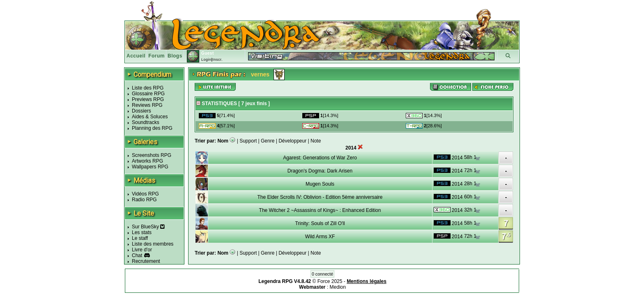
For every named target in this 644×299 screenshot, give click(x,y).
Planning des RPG (152, 128)
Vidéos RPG (145, 194)
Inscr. (217, 60)
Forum (156, 56)
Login (206, 60)
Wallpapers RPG (150, 167)
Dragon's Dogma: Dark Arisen (320, 171)
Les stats (142, 232)
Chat (137, 255)
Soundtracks (146, 122)
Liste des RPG (148, 88)
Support (248, 141)
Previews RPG (148, 99)
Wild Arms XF (320, 237)
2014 (457, 158)
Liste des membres (153, 244)
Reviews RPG (147, 105)
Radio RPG (144, 200)
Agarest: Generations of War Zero (320, 158)
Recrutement (146, 261)
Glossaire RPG (148, 94)
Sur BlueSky (148, 227)
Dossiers (141, 111)
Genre (268, 141)
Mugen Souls (320, 184)
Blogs (175, 56)
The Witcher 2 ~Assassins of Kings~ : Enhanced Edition (320, 210)
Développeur (292, 141)
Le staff (140, 238)
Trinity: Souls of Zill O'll (320, 223)
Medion (338, 287)
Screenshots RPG (152, 155)
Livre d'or (142, 250)
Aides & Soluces (150, 117)
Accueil (136, 56)
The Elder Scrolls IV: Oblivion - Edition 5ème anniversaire (320, 197)
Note (316, 141)
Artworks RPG (147, 161)
